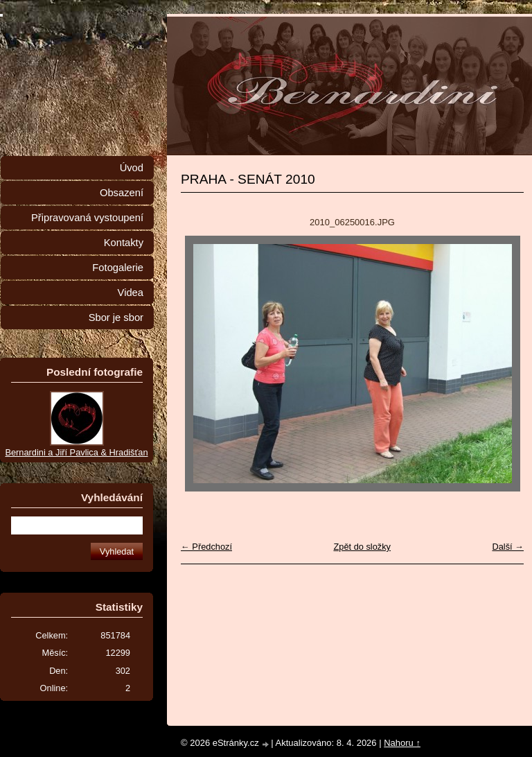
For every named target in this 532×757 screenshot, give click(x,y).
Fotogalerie (118, 268)
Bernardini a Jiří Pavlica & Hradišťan (76, 452)
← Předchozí (206, 547)
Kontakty (124, 243)
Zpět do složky (362, 547)
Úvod (132, 168)
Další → (508, 547)
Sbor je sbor (116, 317)
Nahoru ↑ (402, 743)
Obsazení (122, 193)
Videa (131, 293)
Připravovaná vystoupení (87, 218)
